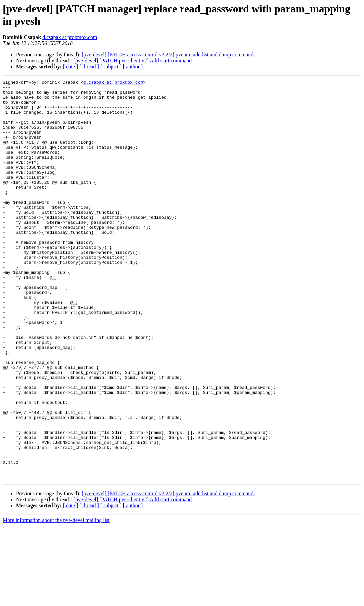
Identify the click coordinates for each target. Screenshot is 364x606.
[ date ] (70, 67)
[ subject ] (111, 67)
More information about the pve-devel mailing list (56, 600)
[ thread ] (89, 67)
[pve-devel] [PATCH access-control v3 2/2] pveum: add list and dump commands (168, 55)
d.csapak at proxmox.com (70, 37)
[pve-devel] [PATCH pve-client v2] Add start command (132, 61)
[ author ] (133, 67)
